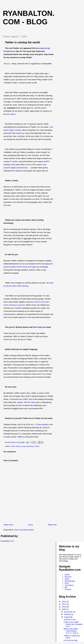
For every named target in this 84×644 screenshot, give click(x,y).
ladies (13, 114)
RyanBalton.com (7, 541)
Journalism (69, 585)
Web (66, 583)
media (13, 446)
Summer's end (69, 620)
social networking (28, 446)
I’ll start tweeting (42, 424)
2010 (64, 607)
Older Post (52, 525)
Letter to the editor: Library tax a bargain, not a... (73, 624)
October (68, 614)
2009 (64, 609)
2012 (64, 602)
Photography (70, 581)
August (67, 617)
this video (31, 402)
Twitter (37, 446)
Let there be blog (70, 640)
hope (36, 139)
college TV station (11, 161)
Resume (68, 577)
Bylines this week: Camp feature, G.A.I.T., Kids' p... (72, 631)
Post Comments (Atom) (24, 530)
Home (30, 525)
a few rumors (21, 333)
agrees (20, 402)
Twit (5, 64)
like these (14, 339)
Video (67, 579)
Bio (66, 587)
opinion (18, 446)
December (69, 612)
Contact (68, 589)
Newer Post (8, 525)
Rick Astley (38, 327)
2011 (64, 604)
